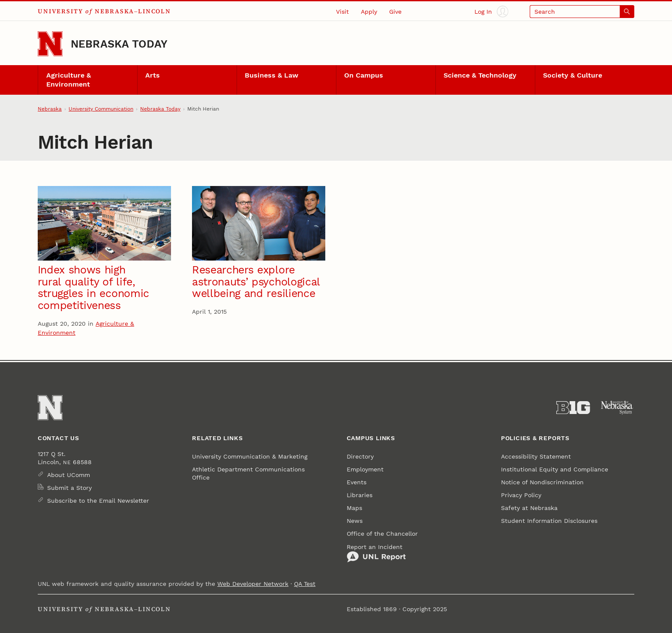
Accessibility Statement (536, 456)
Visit (342, 12)
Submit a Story (69, 488)
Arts (153, 75)
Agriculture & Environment (69, 80)
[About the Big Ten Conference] (573, 408)
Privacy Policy (521, 495)
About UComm (69, 475)
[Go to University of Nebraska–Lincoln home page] (50, 44)
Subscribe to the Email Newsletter (98, 501)
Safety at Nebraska (529, 508)
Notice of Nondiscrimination (542, 482)
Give (395, 12)
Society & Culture (573, 75)
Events (357, 482)
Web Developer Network (253, 584)
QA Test (305, 584)
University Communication (101, 109)
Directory (360, 456)
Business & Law (271, 75)
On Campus (364, 75)
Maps (354, 508)
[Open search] (582, 11)
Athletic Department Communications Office (248, 473)
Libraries (360, 495)
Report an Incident (376, 553)
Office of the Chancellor (382, 534)
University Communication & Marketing (250, 456)
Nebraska (50, 109)
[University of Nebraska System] (617, 408)
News (355, 521)
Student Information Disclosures (549, 521)
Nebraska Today (119, 44)
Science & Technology (480, 75)
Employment (365, 469)
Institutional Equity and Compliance (555, 469)
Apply (369, 12)
